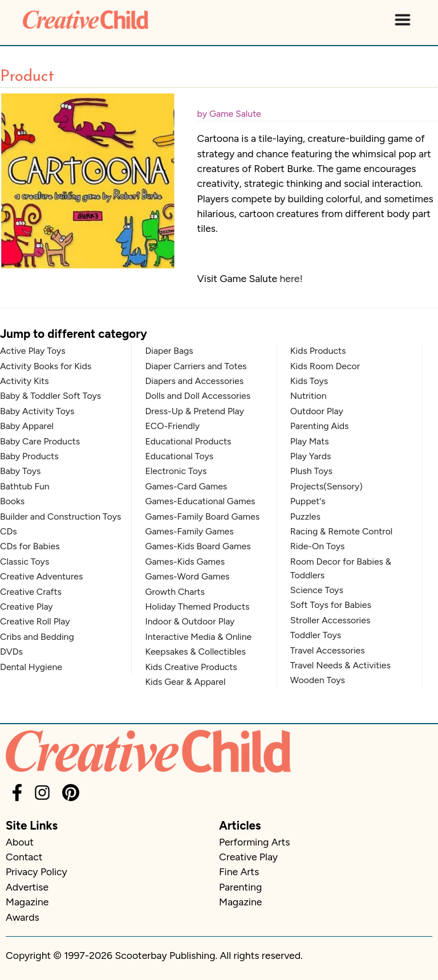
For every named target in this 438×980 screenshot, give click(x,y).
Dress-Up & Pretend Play (194, 411)
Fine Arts (239, 871)
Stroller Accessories (330, 620)
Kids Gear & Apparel (185, 682)
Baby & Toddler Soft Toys (50, 396)
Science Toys (317, 590)
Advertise (27, 887)
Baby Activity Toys (37, 411)
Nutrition (309, 396)
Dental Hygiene (31, 667)
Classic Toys (25, 562)
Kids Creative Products (191, 667)
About (20, 842)
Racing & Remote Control (341, 531)
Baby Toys (20, 471)
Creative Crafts (31, 592)
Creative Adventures (41, 576)
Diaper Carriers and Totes (196, 366)
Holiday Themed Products (197, 607)
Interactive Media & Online (198, 637)
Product (27, 77)
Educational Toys (179, 456)
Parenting (240, 887)
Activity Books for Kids (46, 366)
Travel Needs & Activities (340, 665)
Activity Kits (25, 381)
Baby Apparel (27, 426)
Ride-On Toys (318, 546)
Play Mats (310, 441)
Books (12, 501)
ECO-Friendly (172, 426)
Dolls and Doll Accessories (198, 396)
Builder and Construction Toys (60, 516)
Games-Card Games (186, 486)
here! (291, 278)
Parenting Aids (320, 426)
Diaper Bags (169, 351)
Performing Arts (254, 842)
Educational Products (188, 441)
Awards (23, 917)
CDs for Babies (30, 546)
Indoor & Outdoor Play (190, 621)
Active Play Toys (33, 351)
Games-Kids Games (185, 562)
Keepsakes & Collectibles (195, 652)
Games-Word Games (187, 576)
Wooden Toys (318, 680)
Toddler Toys (316, 635)
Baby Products (29, 456)
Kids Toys (309, 381)
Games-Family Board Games (202, 516)
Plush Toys (311, 471)
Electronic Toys (176, 471)
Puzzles (305, 516)
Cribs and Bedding (37, 637)
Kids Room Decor (325, 366)
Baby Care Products (40, 441)
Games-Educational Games (200, 501)
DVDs (11, 652)
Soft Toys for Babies (331, 605)
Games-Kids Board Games (198, 546)
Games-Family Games (189, 531)
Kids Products (318, 351)
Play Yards (311, 456)
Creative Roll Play (35, 621)
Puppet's (308, 501)
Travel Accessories (328, 650)
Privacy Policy (36, 871)
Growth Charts (175, 592)
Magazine (27, 902)
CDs (9, 531)
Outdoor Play (317, 411)
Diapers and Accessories (194, 381)
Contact (24, 857)
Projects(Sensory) (327, 486)
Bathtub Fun (25, 486)
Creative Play (27, 607)
